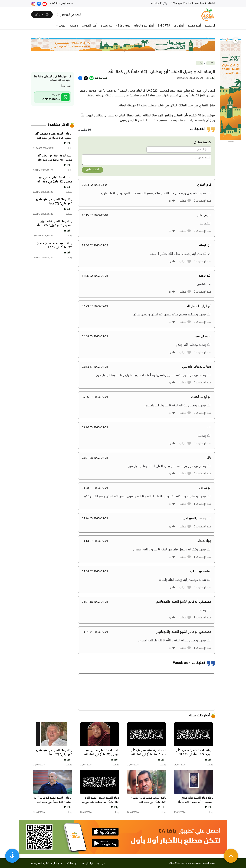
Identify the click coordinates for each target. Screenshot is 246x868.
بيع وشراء (106, 26)
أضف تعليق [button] (92, 170)
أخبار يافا (179, 26)
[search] (69, 15)
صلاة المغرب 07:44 (62, 4)
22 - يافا (160, 4)
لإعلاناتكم (71, 863)
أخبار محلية (194, 26)
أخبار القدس (89, 26)
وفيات (74, 26)
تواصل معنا (87, 863)
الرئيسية (210, 26)
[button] (236, 41)
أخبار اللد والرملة (144, 26)
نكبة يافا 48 (123, 26)
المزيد (62, 26)
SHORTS (164, 26)
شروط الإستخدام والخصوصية (47, 863)
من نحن (101, 863)
